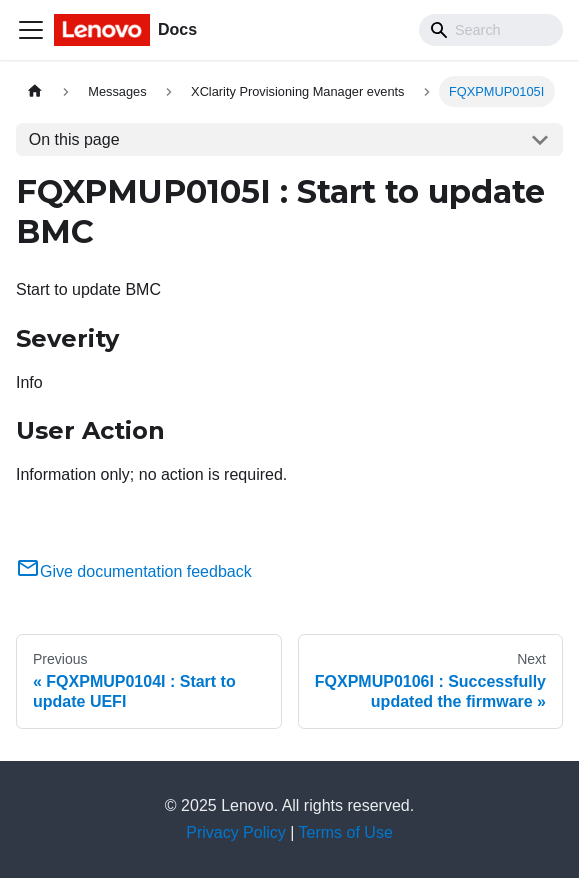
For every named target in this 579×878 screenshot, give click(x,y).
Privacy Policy (236, 832)
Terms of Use (346, 832)
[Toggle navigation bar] (31, 30)
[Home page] (35, 91)
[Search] (491, 30)
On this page (74, 139)
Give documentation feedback (134, 571)
